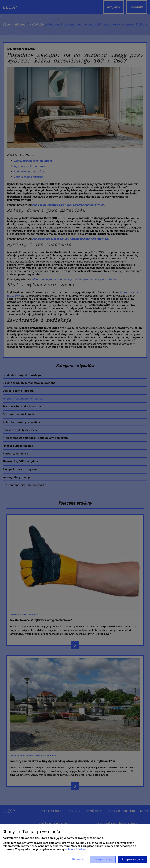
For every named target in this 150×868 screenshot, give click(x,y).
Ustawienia (78, 859)
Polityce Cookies (75, 849)
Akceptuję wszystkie (133, 859)
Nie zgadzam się (103, 859)
